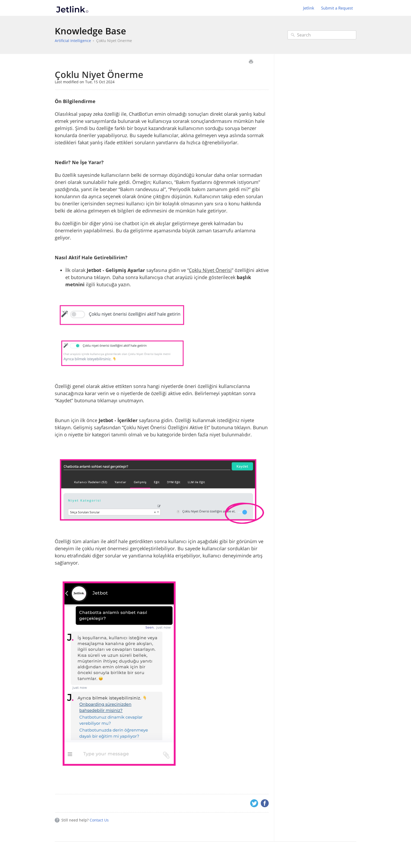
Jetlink (309, 8)
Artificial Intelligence (73, 41)
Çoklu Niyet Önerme (114, 41)
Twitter (254, 803)
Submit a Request (337, 8)
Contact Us (99, 820)
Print (251, 62)
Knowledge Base (90, 31)
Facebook (265, 803)
